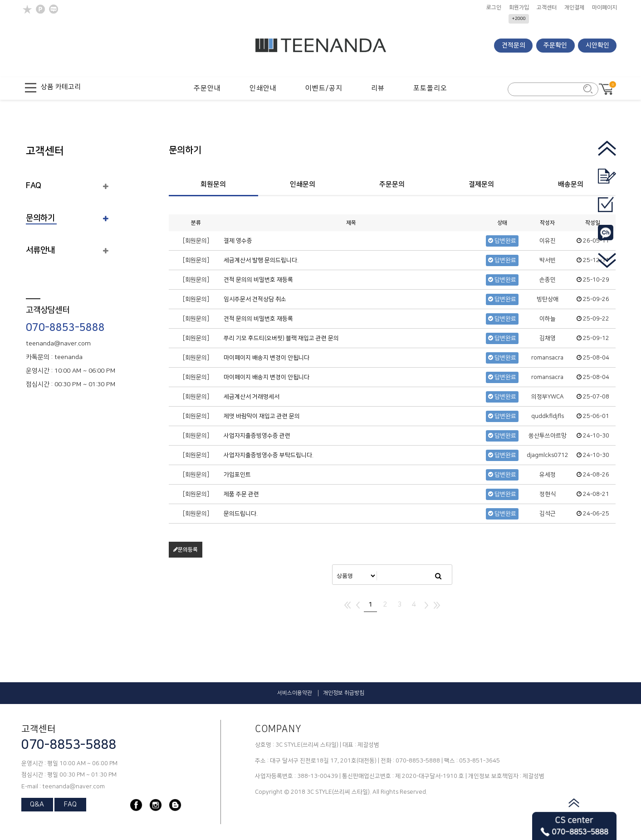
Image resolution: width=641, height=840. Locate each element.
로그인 (494, 8)
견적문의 (514, 45)
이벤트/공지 (324, 88)
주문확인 (555, 45)
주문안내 (207, 88)
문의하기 (40, 218)
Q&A (37, 804)
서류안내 (40, 250)
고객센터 (547, 8)
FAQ (34, 186)
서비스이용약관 (295, 693)
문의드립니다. (241, 514)
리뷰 (378, 88)
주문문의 (392, 184)
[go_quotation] (607, 182)
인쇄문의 (303, 184)
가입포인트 (237, 475)
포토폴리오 (430, 88)
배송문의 (571, 184)
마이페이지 (604, 8)
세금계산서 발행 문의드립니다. (261, 260)
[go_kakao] (607, 239)
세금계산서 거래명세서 (252, 397)
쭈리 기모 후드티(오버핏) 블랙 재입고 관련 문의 (281, 338)
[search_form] (548, 90)
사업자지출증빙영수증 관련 (257, 436)
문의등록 (186, 550)
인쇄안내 (263, 88)
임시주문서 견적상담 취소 (255, 299)
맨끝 (437, 605)
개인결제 (574, 8)
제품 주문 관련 (241, 494)
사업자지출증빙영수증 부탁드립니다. (269, 455)
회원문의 (213, 184)
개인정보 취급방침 (344, 693)
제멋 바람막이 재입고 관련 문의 (262, 416)
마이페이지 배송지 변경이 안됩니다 (267, 358)
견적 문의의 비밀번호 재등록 (258, 280)
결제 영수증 (238, 241)
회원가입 (519, 8)
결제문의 (481, 184)
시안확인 (597, 45)
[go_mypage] (607, 211)
